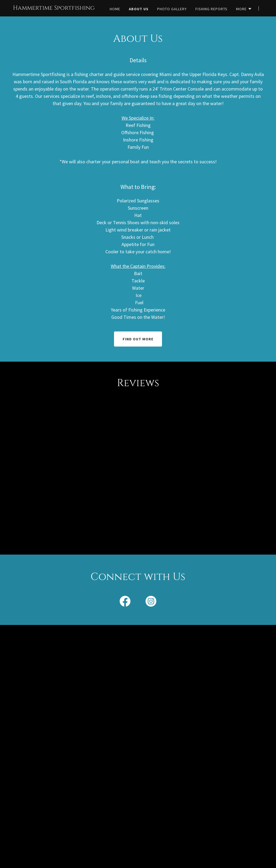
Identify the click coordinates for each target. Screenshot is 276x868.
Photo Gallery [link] (172, 9)
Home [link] (115, 9)
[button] (244, 9)
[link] (54, 8)
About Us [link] (139, 9)
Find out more (138, 339)
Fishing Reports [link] (211, 9)
